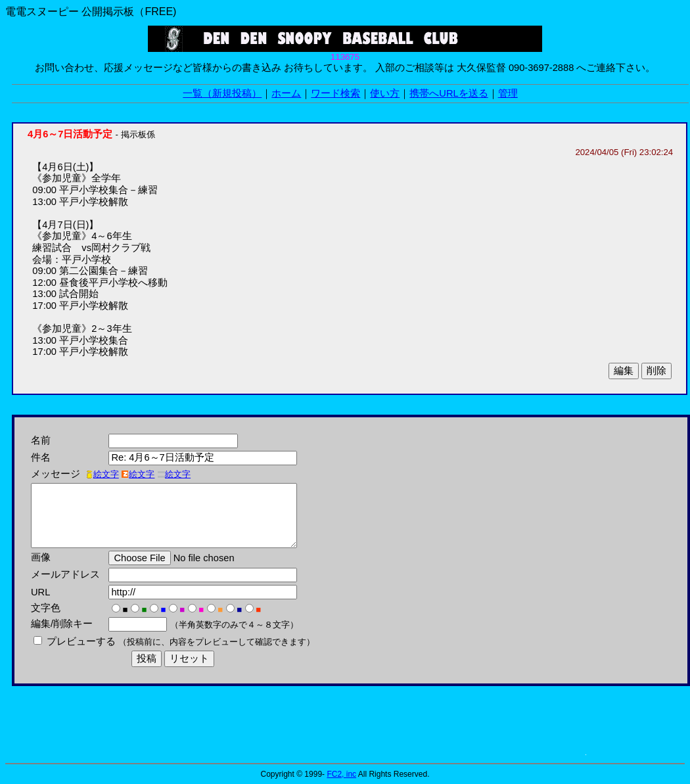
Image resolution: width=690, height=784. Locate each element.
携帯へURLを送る (448, 93)
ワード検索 (335, 93)
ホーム (286, 93)
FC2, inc (341, 774)
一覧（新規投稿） (222, 93)
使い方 (385, 93)
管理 (508, 93)
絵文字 (102, 474)
